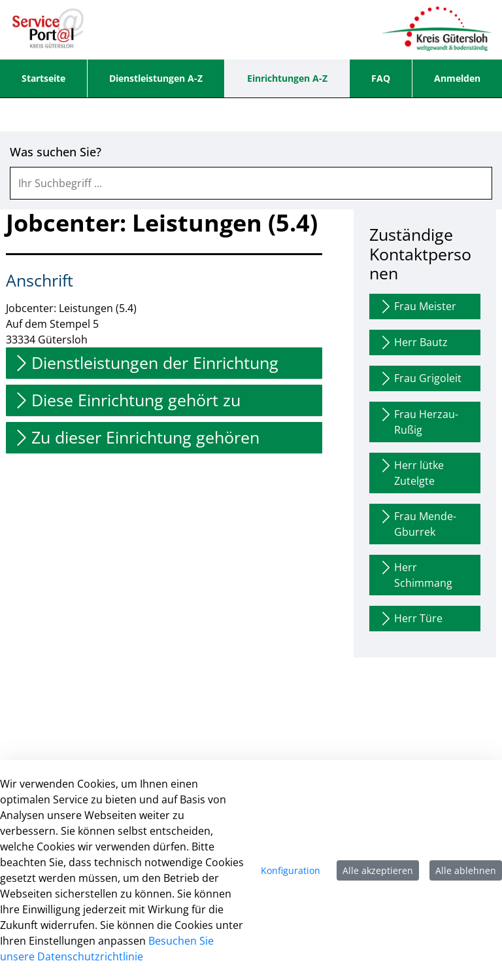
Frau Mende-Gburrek (417, 524)
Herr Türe (410, 619)
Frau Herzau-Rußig (418, 422)
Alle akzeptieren (378, 870)
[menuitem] (43, 79)
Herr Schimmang (415, 575)
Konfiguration (291, 870)
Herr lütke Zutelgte (411, 473)
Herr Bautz (413, 342)
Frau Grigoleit (420, 378)
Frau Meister (417, 306)
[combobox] (251, 183)
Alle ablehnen (466, 870)
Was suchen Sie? (56, 152)
